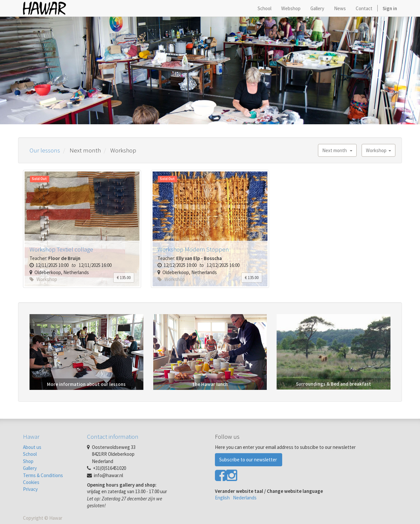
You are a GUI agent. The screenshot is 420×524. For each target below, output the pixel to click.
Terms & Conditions (43, 475)
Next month (337, 150)
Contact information (113, 436)
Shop (28, 461)
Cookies (31, 482)
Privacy (30, 489)
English (222, 498)
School (30, 454)
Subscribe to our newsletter (249, 460)
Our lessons (45, 150)
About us (32, 447)
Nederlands (245, 498)
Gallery (30, 468)
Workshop (378, 150)
